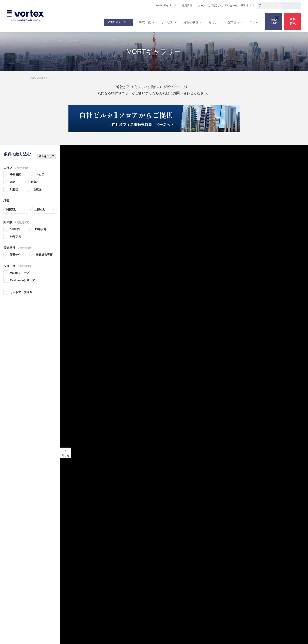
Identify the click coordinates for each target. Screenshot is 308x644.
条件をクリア (47, 152)
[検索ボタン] (260, 6)
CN (252, 6)
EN (243, 6)
